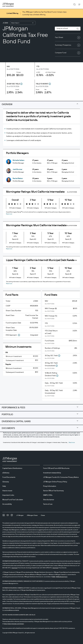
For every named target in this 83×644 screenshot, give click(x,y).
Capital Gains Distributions (12, 468)
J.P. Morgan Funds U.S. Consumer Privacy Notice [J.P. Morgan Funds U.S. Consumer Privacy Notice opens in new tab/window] (61, 477)
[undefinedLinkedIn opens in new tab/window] (4, 516)
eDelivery (6, 473)
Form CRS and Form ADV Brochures (56, 468)
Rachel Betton (18, 178)
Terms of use (48, 504)
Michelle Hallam (19, 160)
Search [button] (74, 4)
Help (4, 486)
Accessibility (7, 504)
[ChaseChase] (43, 515)
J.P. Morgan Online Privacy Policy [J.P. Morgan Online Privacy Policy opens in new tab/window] (55, 482)
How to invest (7, 491)
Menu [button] (79, 4)
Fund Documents (9, 477)
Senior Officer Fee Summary (53, 491)
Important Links (8, 495)
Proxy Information (50, 486)
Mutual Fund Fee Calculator (13, 500)
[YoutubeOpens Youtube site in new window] (8, 516)
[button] (78, 29)
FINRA (54, 577)
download (15, 568)
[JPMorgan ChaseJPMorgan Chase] (32, 515)
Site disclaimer (49, 500)
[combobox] (23, 23)
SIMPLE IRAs (48, 495)
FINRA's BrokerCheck (62, 577)
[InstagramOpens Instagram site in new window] (12, 516)
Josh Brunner (17, 169)
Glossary (6, 482)
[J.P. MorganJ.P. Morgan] (20, 515)
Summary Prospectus (68, 45)
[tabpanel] (41, 256)
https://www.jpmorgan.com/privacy (14, 624)
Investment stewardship (52, 473)
